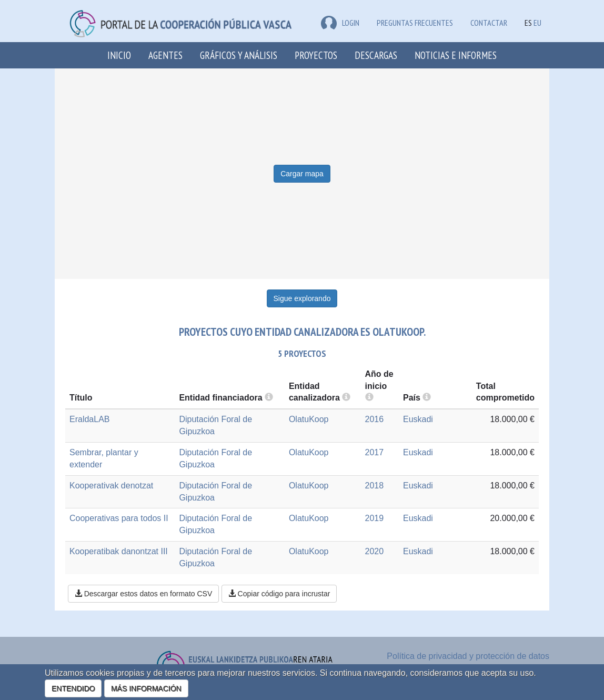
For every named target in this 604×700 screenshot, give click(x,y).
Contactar (489, 23)
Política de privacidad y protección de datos (468, 656)
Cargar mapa (302, 174)
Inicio (119, 55)
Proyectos (316, 55)
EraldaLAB (90, 419)
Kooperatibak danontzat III (119, 551)
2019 (375, 518)
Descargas (376, 55)
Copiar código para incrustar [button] (279, 594)
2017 (375, 452)
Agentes (165, 55)
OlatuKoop (309, 419)
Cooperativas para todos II (119, 518)
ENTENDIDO (73, 688)
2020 (375, 551)
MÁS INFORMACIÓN (146, 688)
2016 (375, 419)
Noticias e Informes (456, 55)
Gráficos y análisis (239, 55)
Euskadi (418, 419)
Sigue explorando (302, 298)
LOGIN (340, 23)
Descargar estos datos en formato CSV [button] (143, 594)
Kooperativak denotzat (111, 486)
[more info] (369, 398)
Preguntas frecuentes (415, 23)
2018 (375, 486)
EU (537, 23)
